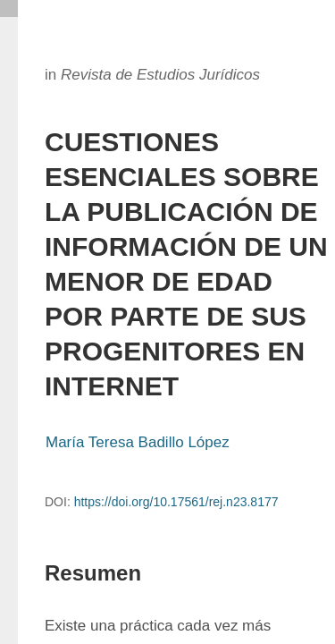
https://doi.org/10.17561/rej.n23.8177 (176, 502)
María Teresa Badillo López (138, 442)
